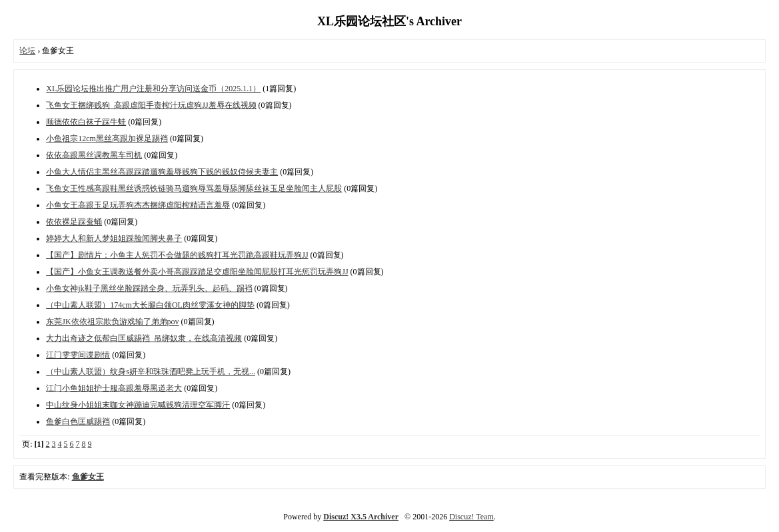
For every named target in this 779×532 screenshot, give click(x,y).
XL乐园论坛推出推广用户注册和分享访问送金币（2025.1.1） (153, 89)
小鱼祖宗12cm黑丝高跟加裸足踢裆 (107, 138)
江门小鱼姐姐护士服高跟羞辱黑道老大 (114, 388)
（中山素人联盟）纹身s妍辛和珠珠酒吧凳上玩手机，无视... (151, 372)
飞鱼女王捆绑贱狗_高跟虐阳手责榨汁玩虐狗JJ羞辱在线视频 (151, 105)
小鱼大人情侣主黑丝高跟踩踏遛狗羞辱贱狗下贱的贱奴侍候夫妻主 (162, 172)
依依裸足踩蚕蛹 (74, 222)
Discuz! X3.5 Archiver (361, 517)
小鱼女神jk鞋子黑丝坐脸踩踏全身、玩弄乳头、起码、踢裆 (149, 288)
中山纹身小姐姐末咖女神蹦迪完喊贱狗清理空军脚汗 (138, 405)
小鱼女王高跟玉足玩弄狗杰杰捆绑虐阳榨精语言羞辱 (138, 205)
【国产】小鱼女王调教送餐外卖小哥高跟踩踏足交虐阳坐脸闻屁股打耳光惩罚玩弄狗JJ (197, 272)
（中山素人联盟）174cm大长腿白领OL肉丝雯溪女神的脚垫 (150, 305)
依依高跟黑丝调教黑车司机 (94, 155)
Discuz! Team (471, 517)
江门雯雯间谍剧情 (78, 355)
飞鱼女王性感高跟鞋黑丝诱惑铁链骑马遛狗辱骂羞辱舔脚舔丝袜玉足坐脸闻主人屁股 (194, 188)
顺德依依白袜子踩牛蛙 (86, 122)
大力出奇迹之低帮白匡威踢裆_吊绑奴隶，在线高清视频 (144, 338)
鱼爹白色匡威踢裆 (78, 421)
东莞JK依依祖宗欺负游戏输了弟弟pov (112, 322)
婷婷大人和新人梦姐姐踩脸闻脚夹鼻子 (114, 238)
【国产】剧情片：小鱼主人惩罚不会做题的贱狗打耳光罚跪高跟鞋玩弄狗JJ (177, 255)
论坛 (27, 51)
